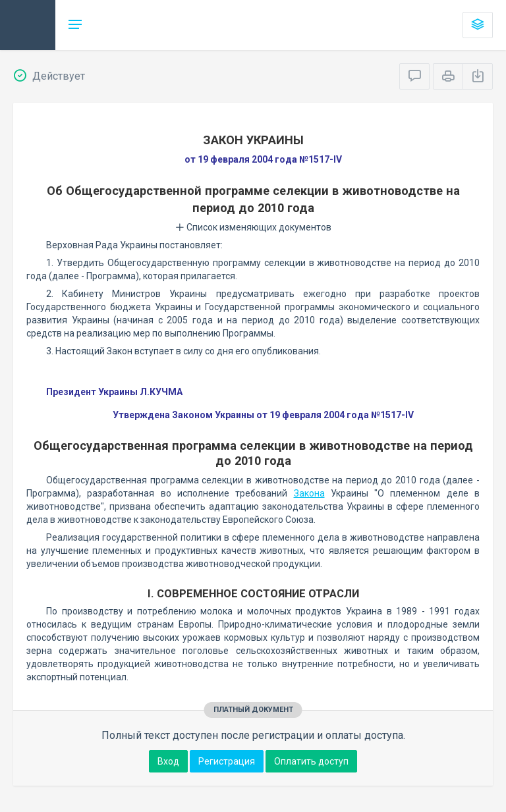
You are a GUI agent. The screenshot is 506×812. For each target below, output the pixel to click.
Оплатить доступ (311, 761)
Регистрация (227, 761)
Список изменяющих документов (253, 227)
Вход (168, 761)
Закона (309, 493)
